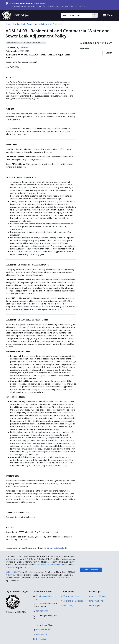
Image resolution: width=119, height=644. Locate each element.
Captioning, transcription (72, 601)
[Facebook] (42, 630)
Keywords (84, 49)
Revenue (58, 24)
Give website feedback (57, 548)
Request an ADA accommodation (51, 565)
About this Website (98, 596)
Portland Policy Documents (25, 24)
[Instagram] (40, 639)
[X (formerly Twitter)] (40, 634)
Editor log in (95, 605)
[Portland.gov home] (16, 15)
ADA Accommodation (70, 596)
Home (8, 24)
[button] (108, 15)
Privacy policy (67, 605)
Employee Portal (96, 601)
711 (28, 567)
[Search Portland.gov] (77, 15)
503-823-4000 (12, 572)
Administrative (46, 24)
